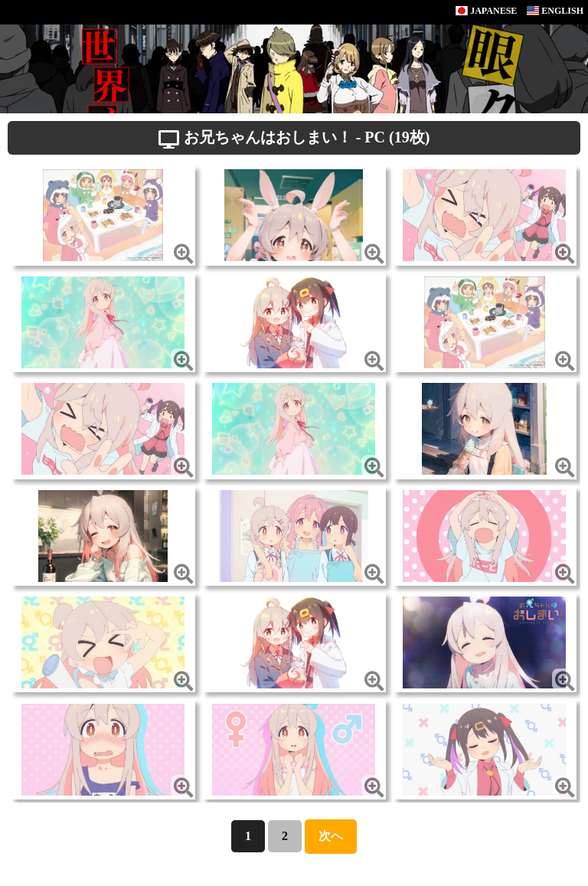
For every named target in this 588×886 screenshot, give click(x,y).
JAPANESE (486, 11)
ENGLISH (555, 11)
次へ (331, 836)
